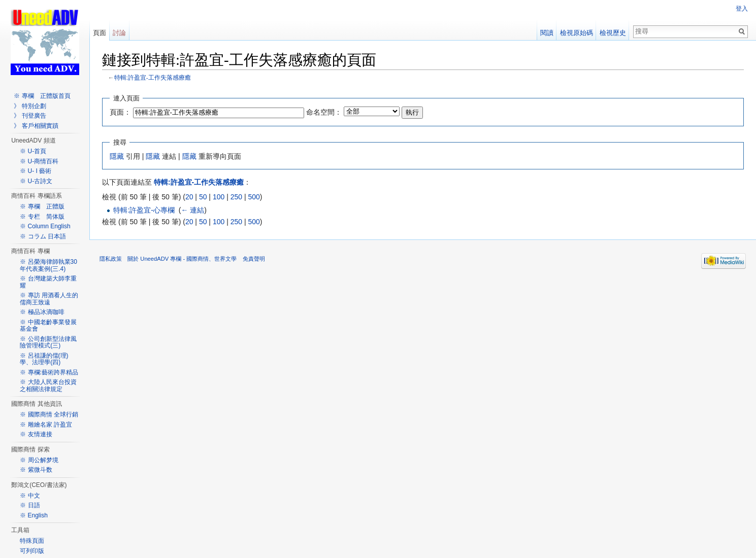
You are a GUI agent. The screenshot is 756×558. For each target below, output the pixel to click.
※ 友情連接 (36, 434)
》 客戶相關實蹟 (36, 126)
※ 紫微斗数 (36, 470)
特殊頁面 (32, 541)
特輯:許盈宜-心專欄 (144, 210)
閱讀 (547, 33)
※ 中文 (30, 496)
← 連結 (192, 210)
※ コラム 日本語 (43, 236)
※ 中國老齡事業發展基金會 (48, 326)
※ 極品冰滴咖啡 (42, 312)
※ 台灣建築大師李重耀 (48, 282)
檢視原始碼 (577, 33)
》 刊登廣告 (30, 116)
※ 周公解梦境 (39, 460)
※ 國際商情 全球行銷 (49, 414)
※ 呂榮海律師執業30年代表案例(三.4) (48, 265)
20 (189, 197)
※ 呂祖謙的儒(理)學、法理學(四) (44, 359)
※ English (34, 515)
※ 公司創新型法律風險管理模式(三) (48, 342)
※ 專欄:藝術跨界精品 (49, 372)
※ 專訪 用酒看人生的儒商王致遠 (49, 299)
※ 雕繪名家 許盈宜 (46, 425)
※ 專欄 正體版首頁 (42, 96)
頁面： (120, 112)
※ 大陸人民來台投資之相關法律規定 (48, 386)
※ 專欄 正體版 (42, 206)
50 (203, 197)
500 (254, 197)
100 (219, 197)
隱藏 (117, 156)
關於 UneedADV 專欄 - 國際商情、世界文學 (182, 259)
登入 (742, 9)
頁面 (100, 33)
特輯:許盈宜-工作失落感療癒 (153, 77)
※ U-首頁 (33, 151)
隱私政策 (111, 259)
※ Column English (45, 226)
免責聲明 (254, 259)
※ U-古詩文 (36, 181)
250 (236, 197)
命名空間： (324, 112)
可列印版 (32, 551)
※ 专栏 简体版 (42, 217)
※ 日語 (30, 505)
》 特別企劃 (30, 106)
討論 (119, 33)
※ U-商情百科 (39, 161)
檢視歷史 (613, 33)
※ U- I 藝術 (36, 171)
